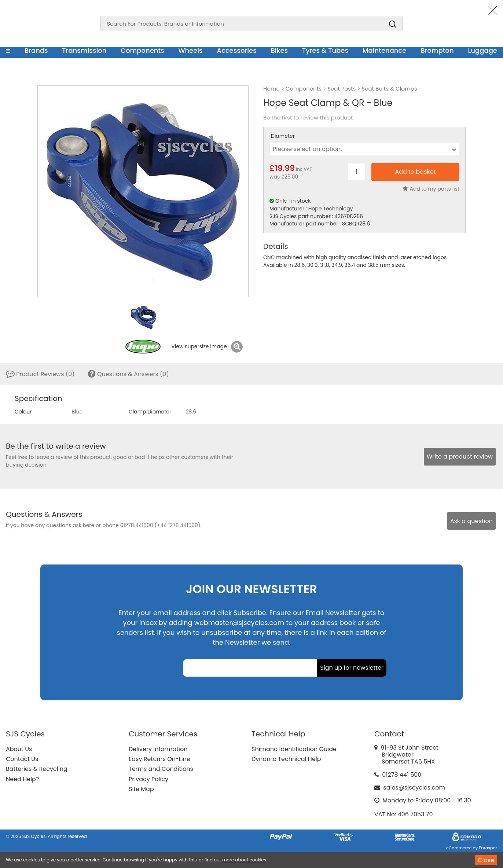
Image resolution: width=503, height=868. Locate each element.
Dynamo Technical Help (286, 759)
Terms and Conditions (161, 769)
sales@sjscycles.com (414, 788)
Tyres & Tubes (325, 50)
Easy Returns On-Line (159, 759)
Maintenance (385, 50)
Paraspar (488, 848)
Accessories (236, 50)
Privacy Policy (148, 779)
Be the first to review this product (308, 118)
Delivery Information (158, 749)
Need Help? (22, 779)
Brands (36, 50)
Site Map (141, 789)
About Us (19, 749)
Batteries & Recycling (37, 769)
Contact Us (22, 759)
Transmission (84, 50)
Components (142, 50)
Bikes (279, 50)
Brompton (437, 50)
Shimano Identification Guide (294, 749)
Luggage (482, 50)
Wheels (190, 50)
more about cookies (244, 860)
